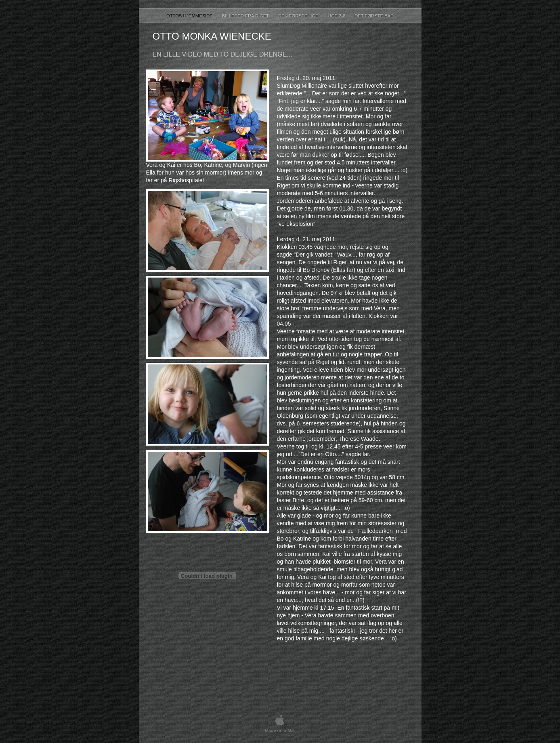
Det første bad (374, 16)
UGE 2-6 (337, 16)
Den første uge (299, 16)
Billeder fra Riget (246, 16)
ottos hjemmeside (190, 16)
